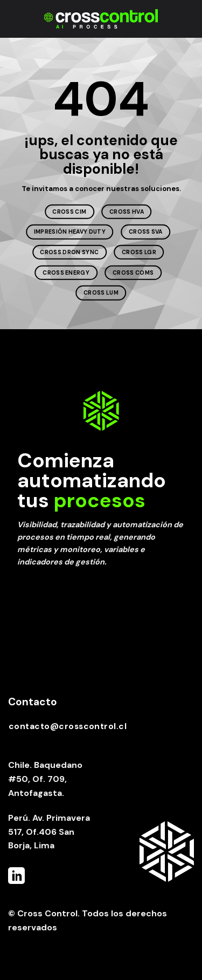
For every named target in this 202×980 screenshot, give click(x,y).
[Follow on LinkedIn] (16, 877)
